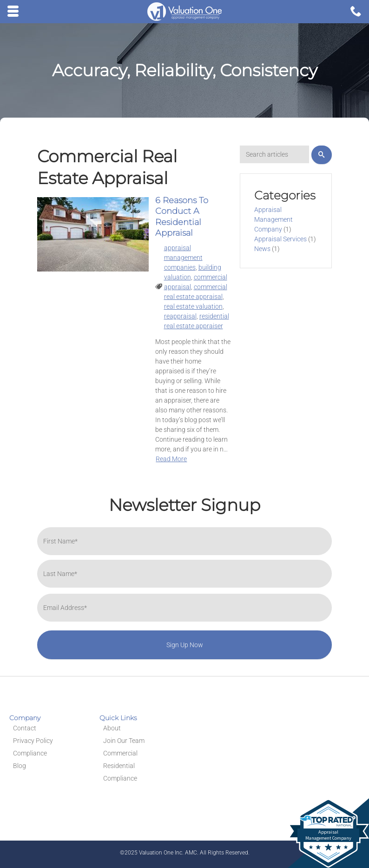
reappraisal (180, 316)
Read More (171, 459)
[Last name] (184, 574)
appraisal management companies (183, 258)
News (262, 249)
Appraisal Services (280, 239)
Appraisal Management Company (273, 219)
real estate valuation (193, 306)
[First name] (184, 541)
